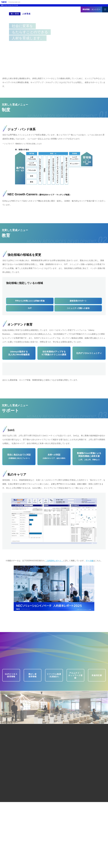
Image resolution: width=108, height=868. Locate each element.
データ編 (89, 627)
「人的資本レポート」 (54, 627)
